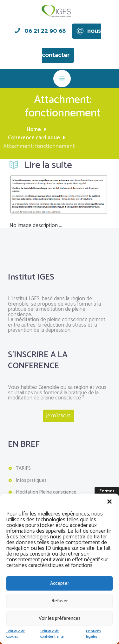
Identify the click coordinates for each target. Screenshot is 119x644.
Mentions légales (93, 634)
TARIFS (23, 468)
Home (34, 130)
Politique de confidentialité (52, 634)
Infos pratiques (31, 481)
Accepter (60, 583)
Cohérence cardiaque (34, 138)
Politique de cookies (16, 634)
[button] (109, 502)
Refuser (60, 601)
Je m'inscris (58, 416)
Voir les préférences (60, 618)
